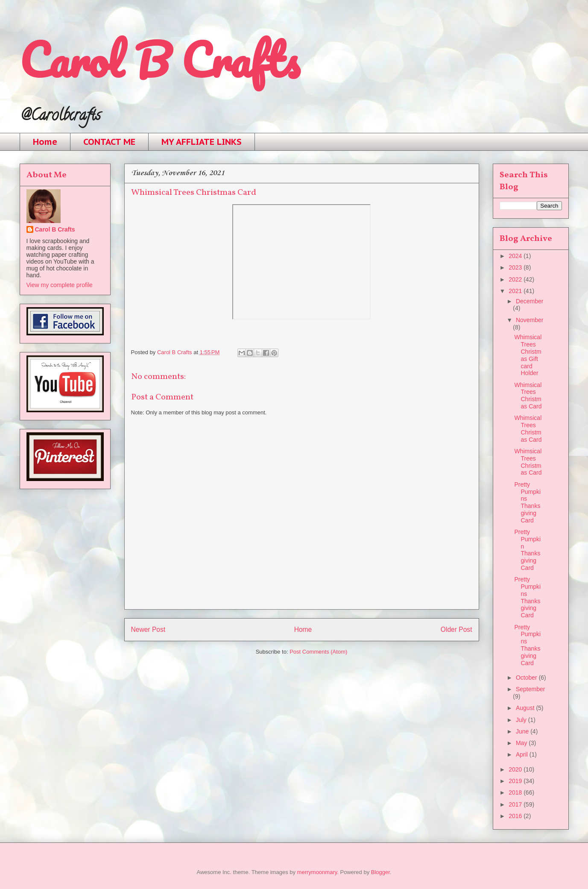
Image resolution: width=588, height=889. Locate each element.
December (530, 301)
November (530, 320)
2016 (516, 816)
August (526, 708)
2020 (516, 769)
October (527, 678)
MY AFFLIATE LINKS (202, 142)
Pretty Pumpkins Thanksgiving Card (527, 502)
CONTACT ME (109, 142)
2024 (516, 256)
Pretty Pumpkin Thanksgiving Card (527, 550)
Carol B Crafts (159, 60)
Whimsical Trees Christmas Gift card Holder (528, 355)
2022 (516, 279)
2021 (516, 291)
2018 (516, 792)
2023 (516, 267)
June (523, 731)
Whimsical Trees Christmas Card (528, 396)
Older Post (456, 629)
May (522, 743)
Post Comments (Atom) (318, 652)
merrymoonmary (317, 872)
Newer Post (148, 629)
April (523, 754)
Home (45, 142)
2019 (516, 781)
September (530, 689)
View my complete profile (60, 285)
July (522, 720)
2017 (516, 804)
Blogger (380, 872)
